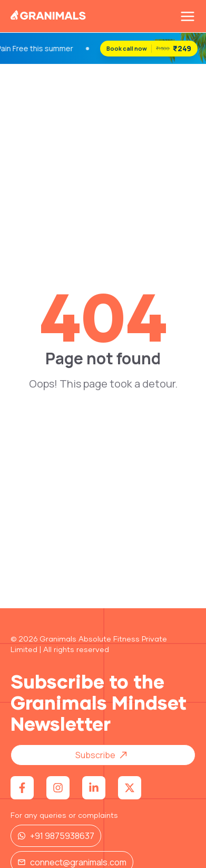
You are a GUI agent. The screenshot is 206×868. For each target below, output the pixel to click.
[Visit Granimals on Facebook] (22, 788)
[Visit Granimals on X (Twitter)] (130, 788)
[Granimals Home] (48, 17)
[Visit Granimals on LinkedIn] (94, 788)
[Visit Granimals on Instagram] (58, 788)
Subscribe (105, 755)
